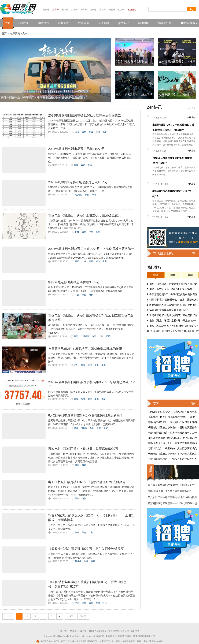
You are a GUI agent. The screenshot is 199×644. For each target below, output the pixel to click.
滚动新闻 (132, 10)
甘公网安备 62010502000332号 (53, 641)
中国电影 (78, 195)
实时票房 (143, 23)
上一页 (8, 616)
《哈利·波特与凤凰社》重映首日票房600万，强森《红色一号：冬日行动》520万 (89, 584)
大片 (91, 533)
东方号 (84, 10)
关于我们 (64, 631)
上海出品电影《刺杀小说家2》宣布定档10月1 (174, 315)
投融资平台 (164, 23)
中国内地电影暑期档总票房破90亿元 (73, 282)
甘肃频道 (83, 23)
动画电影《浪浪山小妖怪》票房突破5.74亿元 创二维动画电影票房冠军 (91, 318)
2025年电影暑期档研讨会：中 (135, 62)
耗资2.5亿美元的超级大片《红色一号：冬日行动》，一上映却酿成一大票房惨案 (91, 518)
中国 (77, 295)
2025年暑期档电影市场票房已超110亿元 (76, 149)
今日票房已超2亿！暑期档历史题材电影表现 (173, 294)
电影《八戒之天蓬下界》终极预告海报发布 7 (174, 326)
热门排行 (154, 267)
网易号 (112, 10)
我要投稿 (135, 631)
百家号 (93, 10)
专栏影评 (123, 23)
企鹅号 (121, 10)
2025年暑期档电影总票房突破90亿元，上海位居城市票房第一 (91, 249)
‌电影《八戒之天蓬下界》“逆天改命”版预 (171, 289)
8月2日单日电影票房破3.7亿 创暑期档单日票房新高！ (86, 415)
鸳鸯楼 (78, 561)
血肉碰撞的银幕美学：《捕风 (177, 62)
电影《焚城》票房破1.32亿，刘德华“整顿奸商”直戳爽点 (87, 482)
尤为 (76, 365)
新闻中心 (24, 23)
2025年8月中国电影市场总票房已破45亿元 (78, 182)
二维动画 (85, 336)
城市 (98, 261)
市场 (90, 165)
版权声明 (94, 631)
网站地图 (115, 631)
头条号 (102, 10)
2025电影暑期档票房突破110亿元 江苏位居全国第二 (85, 116)
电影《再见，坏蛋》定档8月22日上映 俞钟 (173, 321)
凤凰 (91, 603)
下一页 (83, 616)
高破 (104, 399)
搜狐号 (46, 10)
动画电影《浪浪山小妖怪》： (177, 95)
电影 (105, 132)
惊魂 (86, 561)
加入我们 (84, 631)
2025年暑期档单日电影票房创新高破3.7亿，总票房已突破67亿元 (92, 384)
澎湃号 (56, 10)
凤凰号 (74, 10)
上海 (84, 261)
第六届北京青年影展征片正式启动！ (169, 310)
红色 (105, 603)
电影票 (84, 428)
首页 (8, 23)
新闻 (155, 275)
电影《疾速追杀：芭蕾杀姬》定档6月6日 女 (173, 284)
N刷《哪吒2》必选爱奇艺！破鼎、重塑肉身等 (174, 300)
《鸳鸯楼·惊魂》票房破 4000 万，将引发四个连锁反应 (86, 549)
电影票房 (15, 33)
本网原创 (191, 117)
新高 (92, 428)
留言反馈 (125, 631)
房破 (106, 428)
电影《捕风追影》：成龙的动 (134, 95)
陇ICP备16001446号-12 (144, 636)
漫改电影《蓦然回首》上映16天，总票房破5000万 (83, 449)
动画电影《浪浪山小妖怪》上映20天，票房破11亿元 (85, 215)
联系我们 (74, 631)
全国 (98, 132)
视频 (190, 275)
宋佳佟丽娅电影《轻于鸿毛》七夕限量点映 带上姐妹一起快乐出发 (42, 98)
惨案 (77, 533)
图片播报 (44, 23)
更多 (193, 108)
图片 (173, 275)
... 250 (70, 616)
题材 (90, 365)
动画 (91, 232)
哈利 (77, 603)
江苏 (77, 132)
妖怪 (77, 232)
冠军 (108, 336)
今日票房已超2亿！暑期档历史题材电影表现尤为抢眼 (85, 349)
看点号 (65, 10)
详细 (193, 253)
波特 (84, 603)
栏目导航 (189, 23)
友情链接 (105, 631)
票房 (84, 132)
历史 (97, 365)
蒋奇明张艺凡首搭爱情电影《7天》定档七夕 (173, 305)
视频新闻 (64, 23)
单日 (83, 399)
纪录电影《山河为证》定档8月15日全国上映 (175, 331)
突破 (91, 132)
